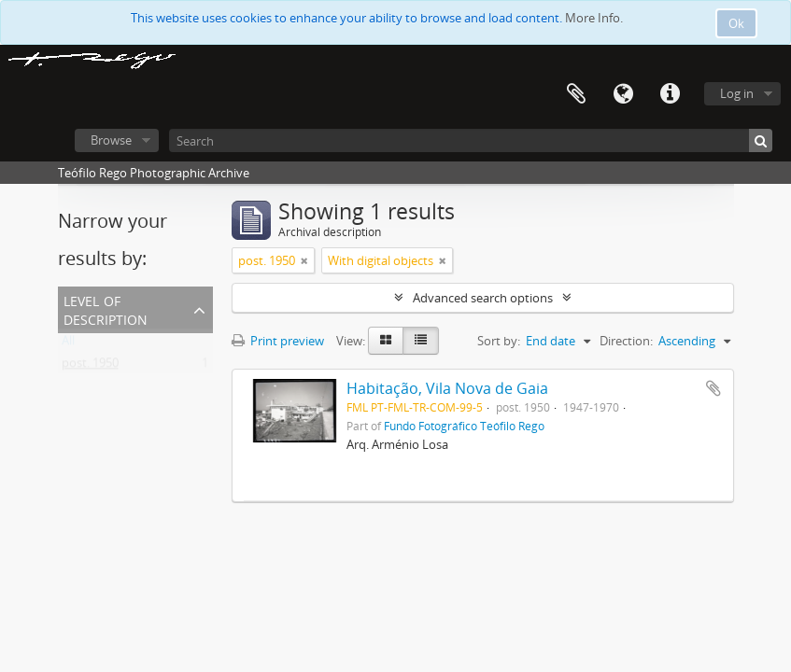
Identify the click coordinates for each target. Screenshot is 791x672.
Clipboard (576, 94)
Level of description (106, 308)
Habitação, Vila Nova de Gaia (447, 388)
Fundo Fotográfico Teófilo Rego (464, 426)
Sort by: (499, 341)
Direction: (626, 341)
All (68, 344)
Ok (736, 23)
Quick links (670, 94)
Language (623, 94)
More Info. (594, 18)
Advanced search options (483, 298)
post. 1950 (90, 367)
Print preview (278, 341)
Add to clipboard (713, 388)
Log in (737, 93)
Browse (111, 140)
